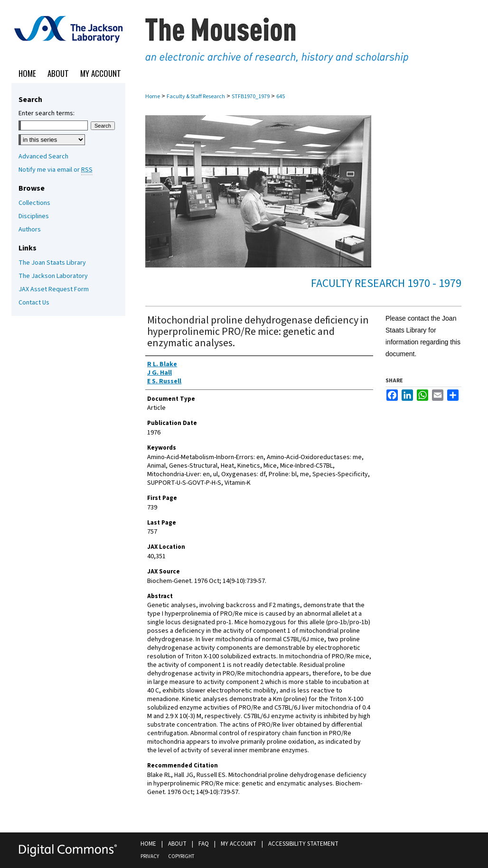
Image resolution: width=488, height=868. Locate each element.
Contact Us (34, 303)
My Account (239, 844)
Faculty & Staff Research (196, 97)
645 (281, 97)
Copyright (181, 856)
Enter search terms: (47, 113)
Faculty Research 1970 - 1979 (386, 283)
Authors (30, 230)
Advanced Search (43, 157)
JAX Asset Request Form (54, 289)
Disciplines (34, 216)
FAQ (204, 844)
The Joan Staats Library (52, 263)
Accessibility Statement (303, 844)
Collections (34, 203)
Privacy (150, 856)
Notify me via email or (56, 170)
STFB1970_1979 (251, 97)
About (177, 844)
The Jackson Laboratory (53, 276)
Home (153, 97)
